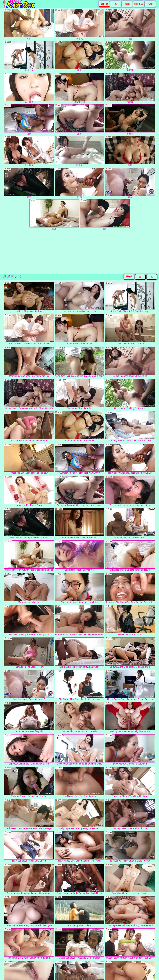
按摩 (54, 215)
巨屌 (79, 183)
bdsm (130, 120)
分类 (127, 4)
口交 (130, 24)
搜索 (150, 4)
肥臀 (79, 120)
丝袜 (105, 215)
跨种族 (130, 88)
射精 (29, 120)
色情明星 (139, 4)
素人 (130, 183)
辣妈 (29, 24)
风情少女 (29, 56)
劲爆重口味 (79, 88)
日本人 (79, 24)
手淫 (130, 151)
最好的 (129, 277)
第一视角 (29, 88)
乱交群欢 (29, 151)
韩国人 (79, 151)
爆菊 (29, 183)
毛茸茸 (130, 56)
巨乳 (79, 56)
